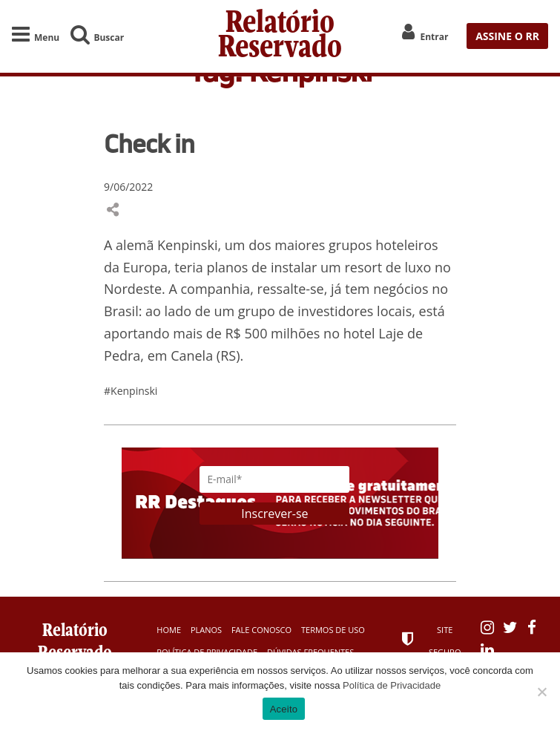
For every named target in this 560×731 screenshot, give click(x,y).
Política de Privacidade (392, 685)
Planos (206, 631)
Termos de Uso (333, 631)
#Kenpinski (131, 393)
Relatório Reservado (280, 34)
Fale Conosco (261, 631)
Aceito (284, 709)
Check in (149, 145)
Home (169, 631)
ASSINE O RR (507, 34)
